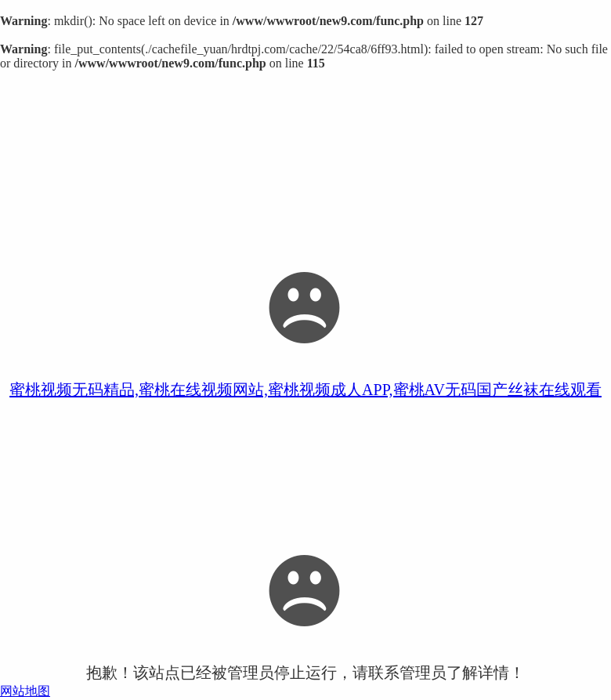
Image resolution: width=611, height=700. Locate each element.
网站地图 (25, 691)
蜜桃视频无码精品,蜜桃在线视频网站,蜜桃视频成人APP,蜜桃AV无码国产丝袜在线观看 (305, 390)
